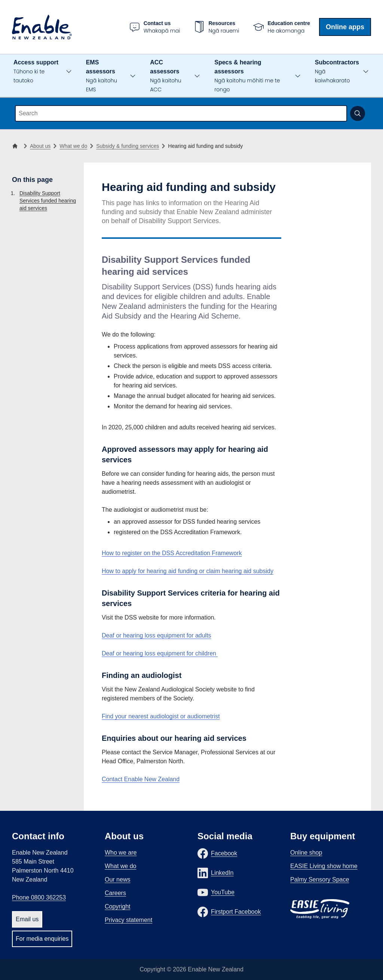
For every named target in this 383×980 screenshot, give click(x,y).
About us (40, 146)
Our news (117, 879)
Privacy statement (128, 920)
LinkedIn (222, 873)
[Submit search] (358, 113)
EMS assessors (102, 76)
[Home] (16, 146)
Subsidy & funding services (128, 146)
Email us (27, 919)
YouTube (223, 892)
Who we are (121, 853)
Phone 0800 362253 (39, 897)
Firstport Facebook (236, 912)
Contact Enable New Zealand (141, 779)
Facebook (224, 853)
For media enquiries (42, 939)
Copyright (117, 906)
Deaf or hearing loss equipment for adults (157, 635)
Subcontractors (337, 72)
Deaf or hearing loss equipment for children (160, 653)
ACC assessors (166, 76)
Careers (115, 893)
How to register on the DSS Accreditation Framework (172, 553)
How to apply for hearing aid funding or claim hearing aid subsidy (188, 571)
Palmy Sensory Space (320, 879)
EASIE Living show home (324, 866)
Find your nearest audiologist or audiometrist (161, 716)
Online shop (306, 853)
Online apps (345, 27)
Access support (36, 72)
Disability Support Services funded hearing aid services (48, 201)
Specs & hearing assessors (247, 76)
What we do (73, 146)
